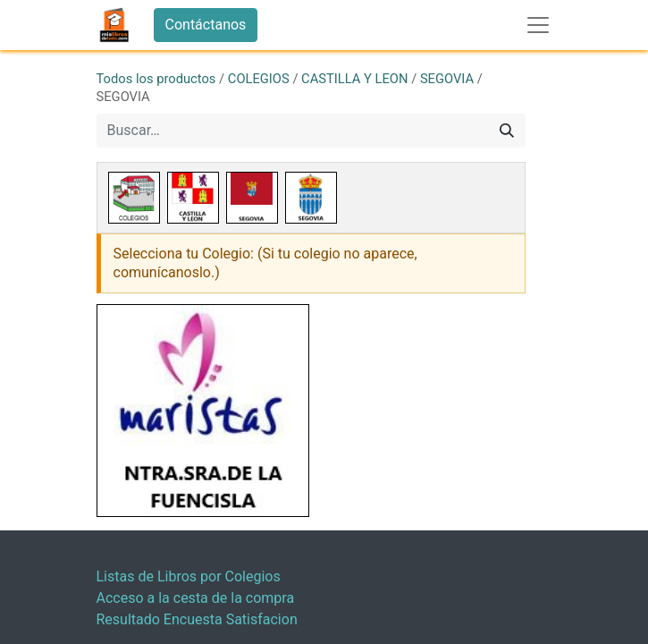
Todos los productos (156, 79)
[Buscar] (507, 131)
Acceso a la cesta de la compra (196, 598)
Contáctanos (206, 25)
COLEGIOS (259, 79)
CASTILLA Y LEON (354, 79)
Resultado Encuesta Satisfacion (197, 619)
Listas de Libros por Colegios (189, 576)
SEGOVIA (447, 79)
